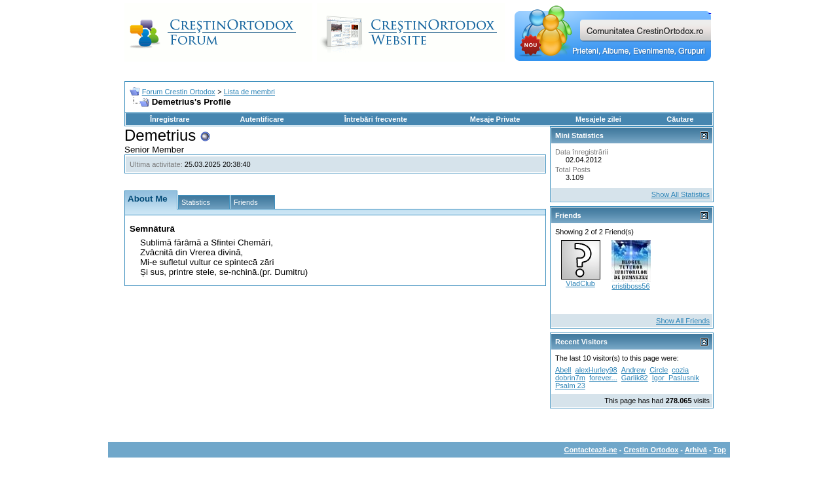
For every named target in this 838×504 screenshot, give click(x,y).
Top (720, 450)
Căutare (680, 119)
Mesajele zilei (598, 119)
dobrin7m (570, 378)
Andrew (633, 370)
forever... (603, 378)
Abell (563, 370)
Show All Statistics (681, 194)
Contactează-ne (590, 450)
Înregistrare (170, 119)
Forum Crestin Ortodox (179, 92)
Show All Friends (683, 321)
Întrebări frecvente (376, 119)
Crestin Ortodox (651, 450)
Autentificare (262, 119)
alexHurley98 (596, 370)
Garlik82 (635, 378)
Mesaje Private (495, 119)
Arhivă (696, 450)
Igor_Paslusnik (676, 378)
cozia (680, 370)
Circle (659, 370)
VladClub (580, 283)
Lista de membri (249, 92)
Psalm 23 (570, 386)
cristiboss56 (630, 286)
